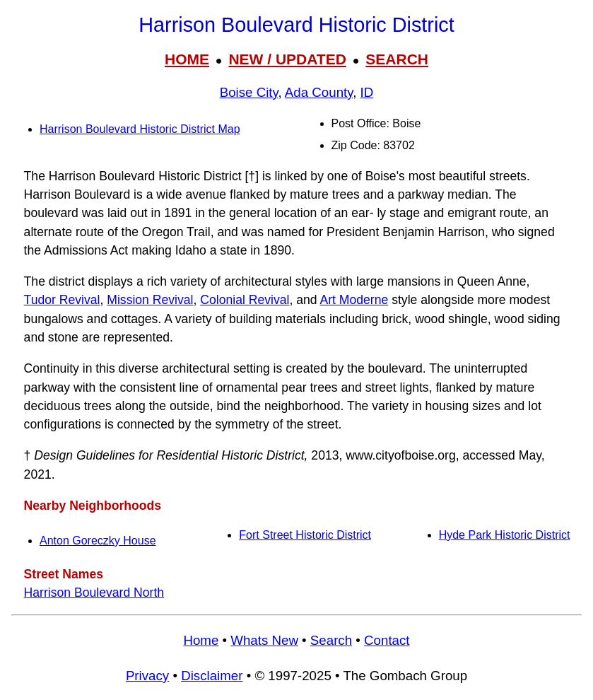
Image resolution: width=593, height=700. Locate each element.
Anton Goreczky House (98, 541)
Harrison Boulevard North (94, 593)
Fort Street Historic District (305, 535)
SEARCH (397, 59)
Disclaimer (212, 676)
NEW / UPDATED (287, 59)
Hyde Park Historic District (505, 535)
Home (201, 640)
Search (331, 640)
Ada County (319, 92)
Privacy (147, 676)
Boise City (249, 92)
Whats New (264, 640)
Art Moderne (354, 300)
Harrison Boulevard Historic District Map (140, 129)
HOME (187, 59)
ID (367, 92)
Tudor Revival (62, 300)
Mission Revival (150, 300)
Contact (387, 640)
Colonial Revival (245, 300)
